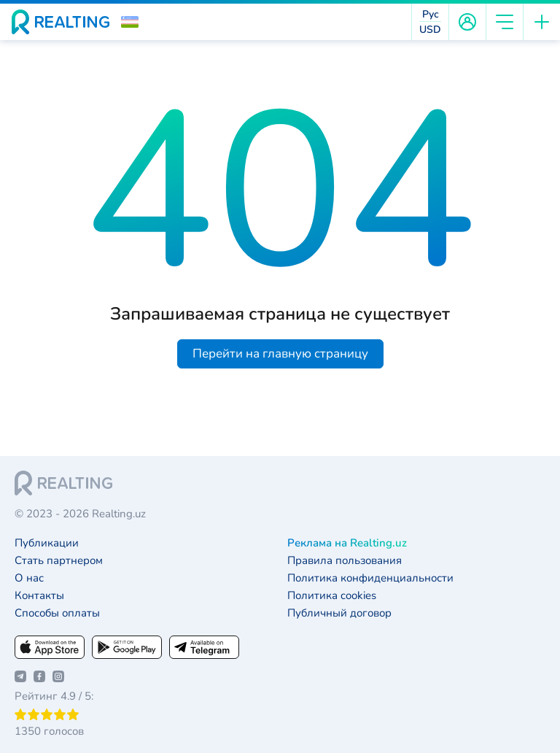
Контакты (39, 596)
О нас (29, 578)
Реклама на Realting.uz (347, 543)
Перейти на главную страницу (280, 354)
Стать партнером (59, 561)
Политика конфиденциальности (370, 578)
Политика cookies (332, 596)
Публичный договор (339, 613)
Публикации (47, 543)
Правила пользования (345, 561)
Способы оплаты (57, 613)
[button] (130, 22)
